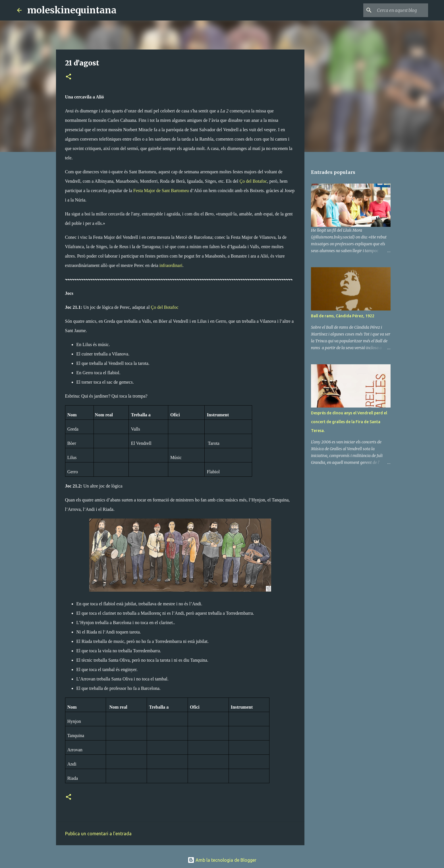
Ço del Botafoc (253, 181)
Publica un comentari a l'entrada (98, 834)
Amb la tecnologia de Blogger (222, 860)
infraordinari (171, 265)
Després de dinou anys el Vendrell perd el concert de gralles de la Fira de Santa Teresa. (349, 422)
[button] (69, 77)
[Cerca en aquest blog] (398, 10)
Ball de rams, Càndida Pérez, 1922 (343, 316)
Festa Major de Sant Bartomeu (161, 191)
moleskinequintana (72, 10)
